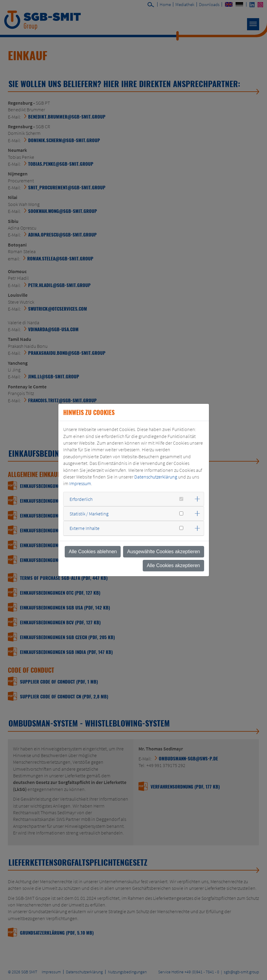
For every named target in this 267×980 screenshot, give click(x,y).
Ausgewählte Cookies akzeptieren (163, 552)
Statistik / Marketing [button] (89, 514)
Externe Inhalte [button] (85, 528)
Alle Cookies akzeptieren (173, 565)
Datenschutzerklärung (156, 477)
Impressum (80, 483)
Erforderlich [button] (81, 499)
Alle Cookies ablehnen (93, 552)
